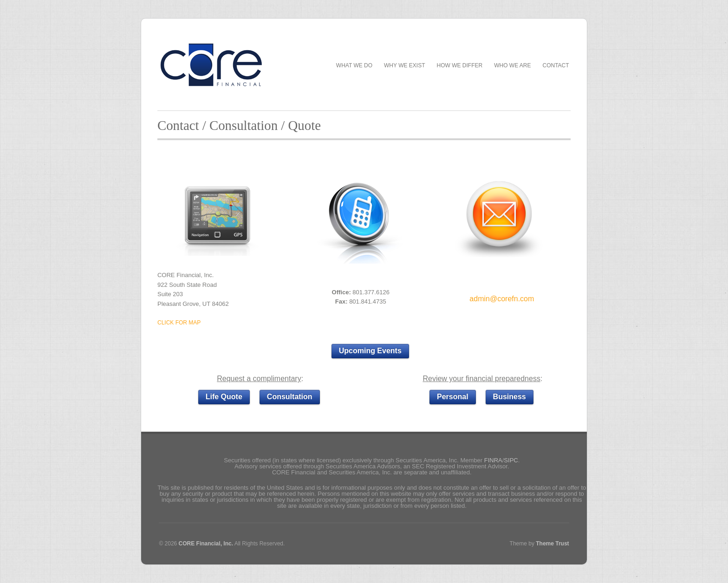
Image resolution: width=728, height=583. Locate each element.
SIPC (511, 460)
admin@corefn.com (502, 299)
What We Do (354, 66)
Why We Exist (404, 65)
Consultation (290, 397)
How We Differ (460, 66)
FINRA (493, 460)
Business (510, 397)
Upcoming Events (370, 351)
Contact (556, 66)
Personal (453, 397)
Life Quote (224, 397)
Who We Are (512, 66)
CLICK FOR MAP (179, 323)
